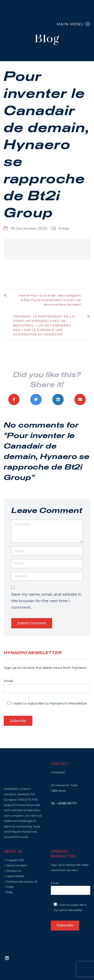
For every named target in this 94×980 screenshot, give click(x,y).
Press (64, 228)
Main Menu (73, 24)
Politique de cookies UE (22, 882)
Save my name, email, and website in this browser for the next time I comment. (46, 601)
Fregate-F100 (15, 860)
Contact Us (14, 871)
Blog (9, 892)
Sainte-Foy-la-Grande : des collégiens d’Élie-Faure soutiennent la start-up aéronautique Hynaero (50, 300)
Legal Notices (15, 876)
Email (47, 686)
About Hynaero (17, 865)
